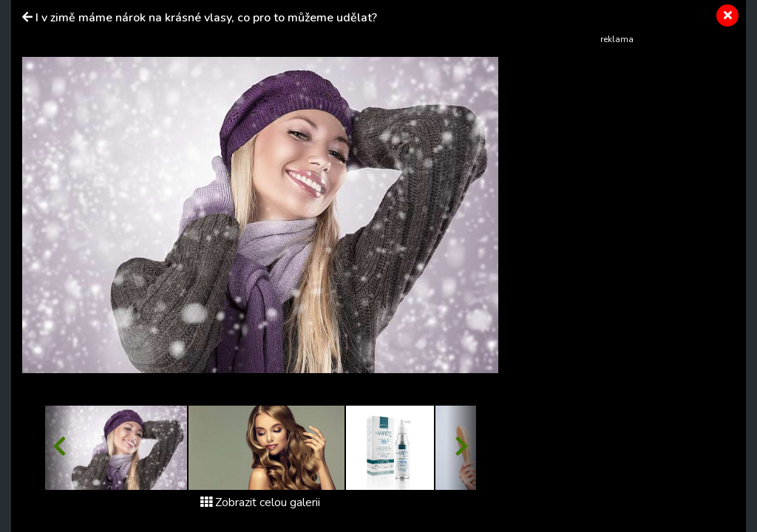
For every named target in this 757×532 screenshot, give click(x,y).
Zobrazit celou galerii (260, 502)
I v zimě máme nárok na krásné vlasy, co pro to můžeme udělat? (206, 18)
